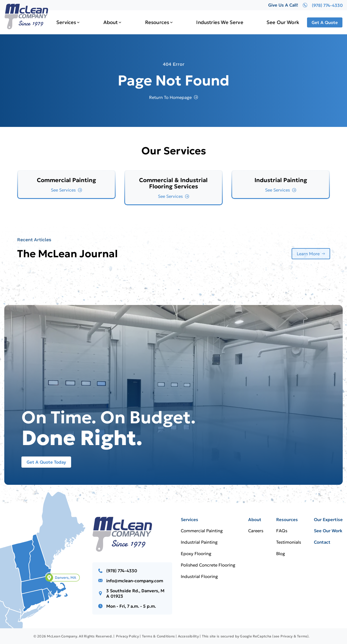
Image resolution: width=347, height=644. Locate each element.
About (111, 22)
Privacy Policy (127, 636)
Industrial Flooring (199, 576)
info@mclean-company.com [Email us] (135, 581)
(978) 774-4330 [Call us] (122, 571)
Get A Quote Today (46, 462)
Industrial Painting (199, 542)
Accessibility (188, 636)
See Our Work (283, 22)
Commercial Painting (202, 531)
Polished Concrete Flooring (208, 565)
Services (66, 22)
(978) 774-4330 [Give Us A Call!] (323, 5)
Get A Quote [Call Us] (325, 22)
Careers (256, 531)
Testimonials (289, 542)
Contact (322, 542)
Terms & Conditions (158, 636)
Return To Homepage (170, 97)
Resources (157, 22)
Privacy (287, 636)
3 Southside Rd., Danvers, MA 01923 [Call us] (135, 593)
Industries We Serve (220, 22)
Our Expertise (328, 520)
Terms (302, 636)
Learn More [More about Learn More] (308, 254)
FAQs (282, 531)
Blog (281, 554)
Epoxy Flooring (196, 554)
